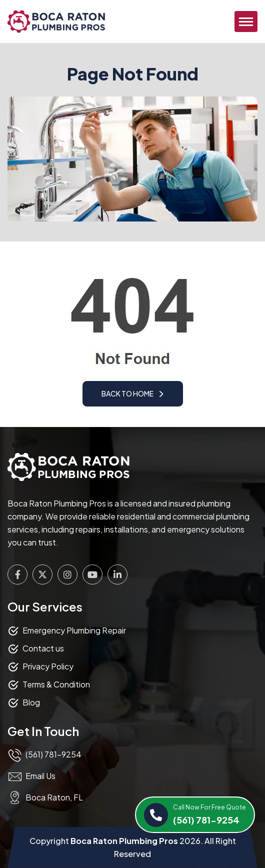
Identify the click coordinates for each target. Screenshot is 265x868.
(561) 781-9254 (209, 814)
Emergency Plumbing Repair (74, 630)
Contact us (43, 648)
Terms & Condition (56, 684)
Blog (31, 702)
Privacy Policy (48, 666)
